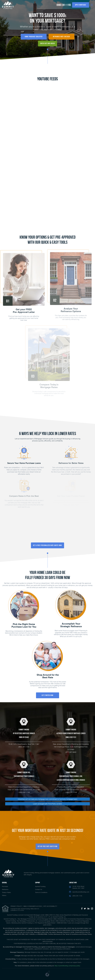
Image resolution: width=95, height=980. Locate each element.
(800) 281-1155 (64, 5)
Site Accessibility (50, 906)
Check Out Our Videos (48, 43)
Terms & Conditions (41, 893)
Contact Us (39, 890)
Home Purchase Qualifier (34, 37)
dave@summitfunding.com (81, 892)
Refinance (5, 890)
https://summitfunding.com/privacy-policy (67, 966)
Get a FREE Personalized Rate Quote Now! (47, 545)
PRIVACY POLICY (16, 906)
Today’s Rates (6, 893)
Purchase (5, 887)
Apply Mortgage (81, 5)
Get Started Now (47, 695)
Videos (4, 896)
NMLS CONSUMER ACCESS (33, 906)
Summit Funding (40, 887)
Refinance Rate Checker (61, 37)
